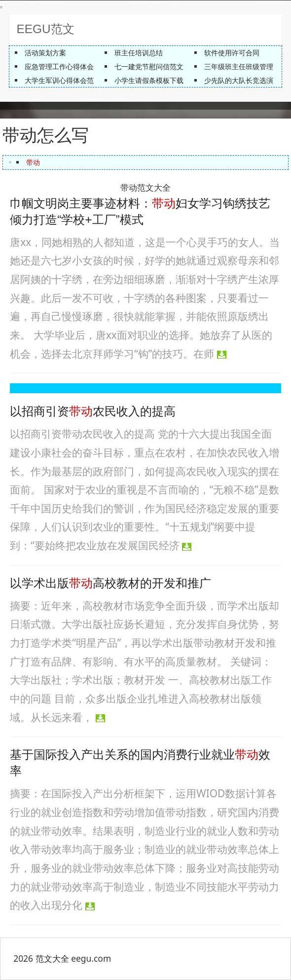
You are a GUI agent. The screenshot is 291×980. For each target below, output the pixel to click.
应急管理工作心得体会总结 (66, 66)
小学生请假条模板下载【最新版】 (166, 80)
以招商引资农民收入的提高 (93, 411)
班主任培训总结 (139, 53)
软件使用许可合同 (232, 53)
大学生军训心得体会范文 (63, 80)
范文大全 (52, 958)
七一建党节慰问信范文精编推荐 (163, 66)
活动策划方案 (45, 53)
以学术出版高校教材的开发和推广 (110, 583)
